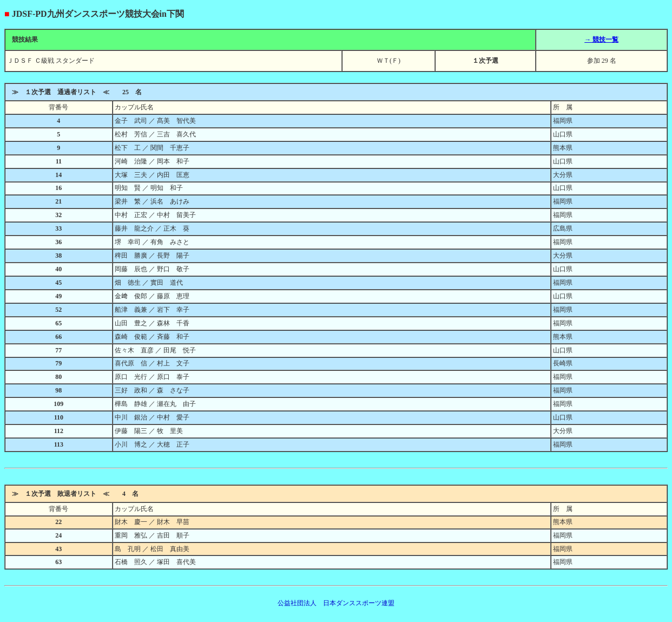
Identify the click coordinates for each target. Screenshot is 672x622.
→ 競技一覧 (601, 40)
